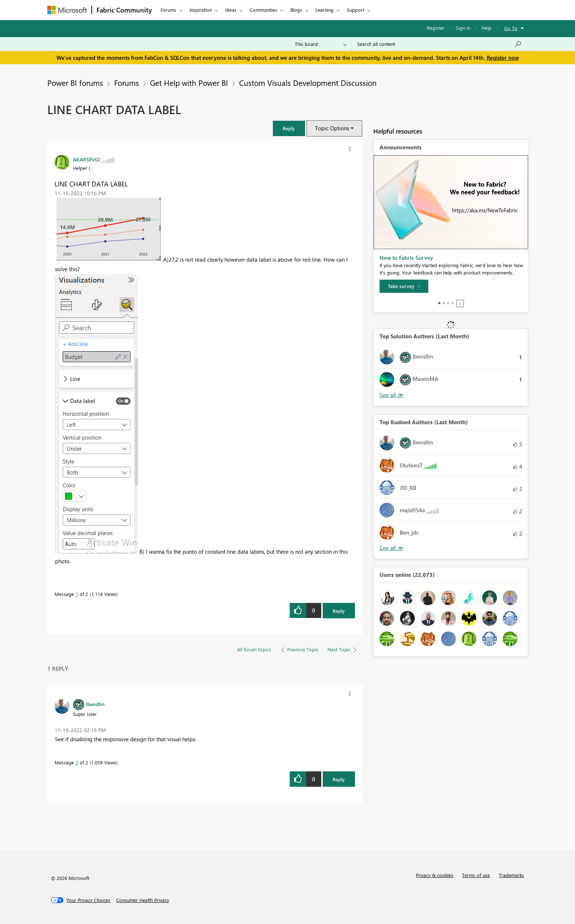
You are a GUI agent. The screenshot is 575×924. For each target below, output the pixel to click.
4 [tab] (453, 303)
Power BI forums (75, 83)
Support (356, 10)
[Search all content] (440, 44)
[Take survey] (404, 286)
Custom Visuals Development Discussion (308, 83)
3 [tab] (448, 303)
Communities (263, 10)
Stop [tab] (460, 303)
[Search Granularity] (321, 44)
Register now (503, 58)
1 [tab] (439, 303)
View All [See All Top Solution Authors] (392, 395)
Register (436, 28)
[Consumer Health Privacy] (143, 900)
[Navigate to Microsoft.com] (67, 10)
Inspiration (201, 10)
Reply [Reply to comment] (339, 779)
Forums (169, 10)
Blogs (296, 10)
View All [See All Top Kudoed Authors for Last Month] (392, 548)
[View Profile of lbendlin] (95, 704)
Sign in (463, 28)
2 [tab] (444, 303)
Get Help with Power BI (189, 83)
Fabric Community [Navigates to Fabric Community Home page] (124, 10)
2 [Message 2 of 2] (77, 762)
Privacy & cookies (435, 875)
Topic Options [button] (332, 128)
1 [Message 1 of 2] (77, 594)
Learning (325, 10)
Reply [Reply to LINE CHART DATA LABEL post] (339, 611)
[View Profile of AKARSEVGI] (87, 159)
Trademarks (511, 875)
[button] (289, 128)
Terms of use (476, 875)
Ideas (231, 10)
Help (486, 28)
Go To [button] (511, 28)
